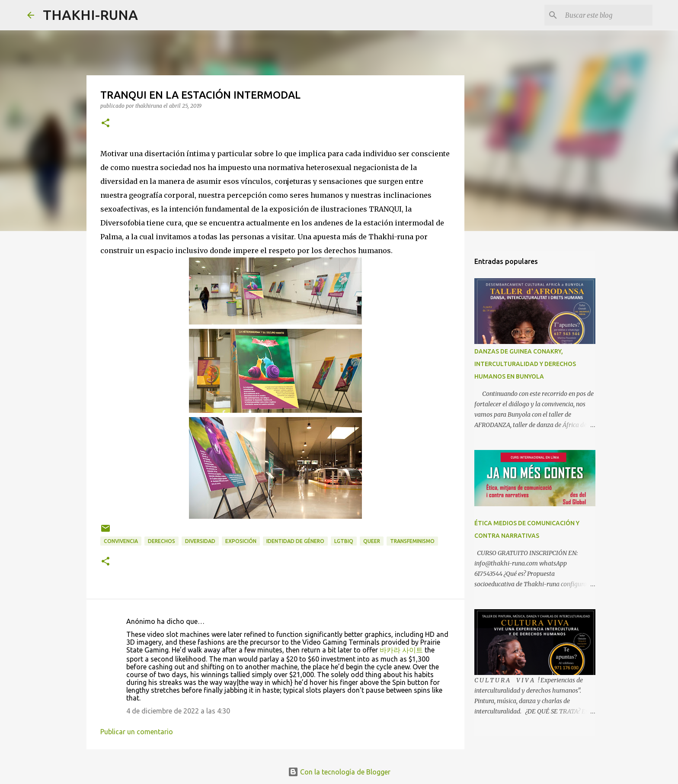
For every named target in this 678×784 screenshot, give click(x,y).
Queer (372, 541)
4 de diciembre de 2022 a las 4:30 (178, 711)
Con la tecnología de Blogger (339, 772)
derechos (162, 541)
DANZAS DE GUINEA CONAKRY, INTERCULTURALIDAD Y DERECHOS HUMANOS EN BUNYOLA (525, 364)
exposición (241, 541)
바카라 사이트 (401, 650)
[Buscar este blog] (607, 15)
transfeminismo (412, 541)
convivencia (121, 541)
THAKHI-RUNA (90, 15)
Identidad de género (295, 541)
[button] (106, 124)
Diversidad (200, 541)
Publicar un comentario (137, 732)
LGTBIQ (344, 541)
